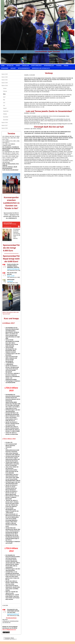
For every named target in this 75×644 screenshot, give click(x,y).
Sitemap (12, 638)
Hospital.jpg (10, 281)
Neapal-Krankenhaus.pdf (13, 269)
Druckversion (7, 638)
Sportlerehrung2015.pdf (13, 614)
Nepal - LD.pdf (11, 276)
